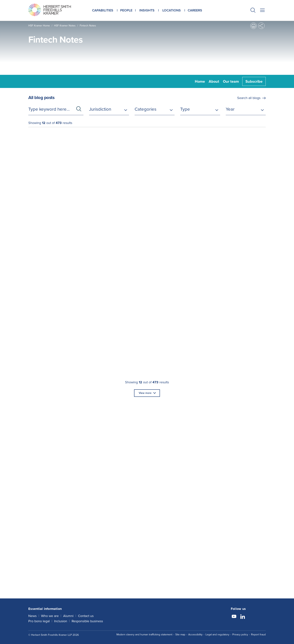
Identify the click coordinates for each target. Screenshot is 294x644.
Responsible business (87, 621)
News (32, 615)
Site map (180, 634)
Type (185, 109)
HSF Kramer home (39, 26)
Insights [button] (147, 10)
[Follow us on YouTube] (234, 616)
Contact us (86, 615)
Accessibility (195, 634)
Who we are (50, 615)
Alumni (68, 615)
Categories (145, 109)
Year (230, 109)
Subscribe (254, 81)
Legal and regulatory (217, 634)
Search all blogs (249, 98)
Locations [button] (172, 10)
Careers (195, 10)
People (126, 10)
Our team (231, 81)
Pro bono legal (39, 621)
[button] (253, 11)
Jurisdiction (100, 109)
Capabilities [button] (103, 10)
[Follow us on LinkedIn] (243, 616)
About (214, 81)
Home (200, 81)
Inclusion (61, 621)
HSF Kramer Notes (65, 26)
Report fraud (258, 634)
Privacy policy (240, 634)
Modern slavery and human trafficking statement (144, 634)
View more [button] (145, 393)
